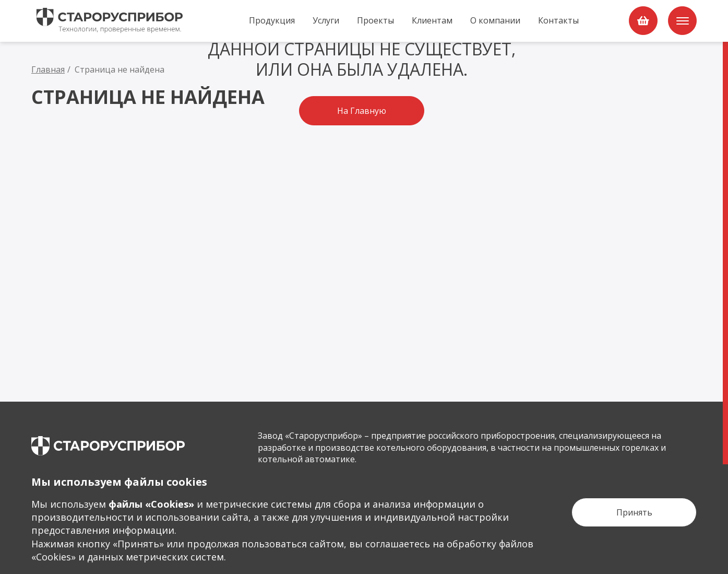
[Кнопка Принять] (634, 512)
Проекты (375, 20)
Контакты (558, 20)
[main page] (108, 446)
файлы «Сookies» (151, 504)
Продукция (272, 20)
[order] (643, 21)
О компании (495, 20)
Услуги (326, 20)
